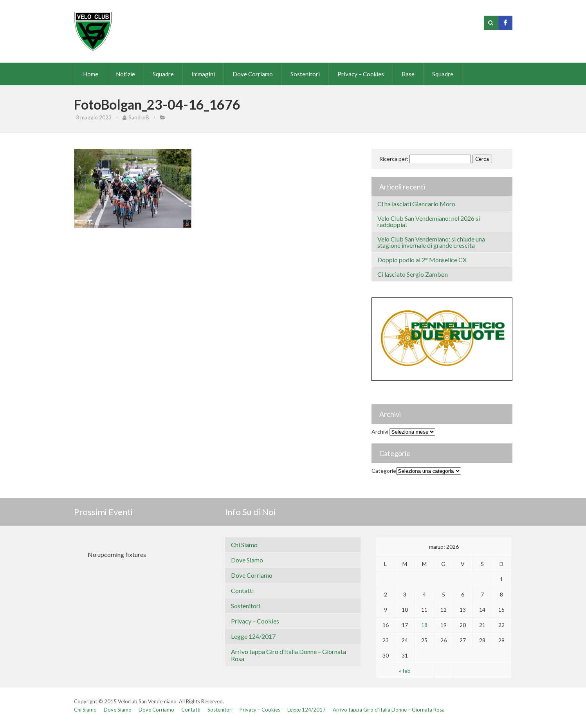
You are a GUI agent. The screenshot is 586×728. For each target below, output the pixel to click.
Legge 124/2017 (253, 636)
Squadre (163, 74)
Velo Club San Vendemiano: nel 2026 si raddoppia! (429, 221)
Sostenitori (305, 74)
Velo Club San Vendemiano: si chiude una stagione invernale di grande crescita (431, 242)
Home (91, 74)
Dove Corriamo (253, 74)
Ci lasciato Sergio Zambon (413, 274)
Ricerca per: (394, 159)
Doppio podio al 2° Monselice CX (422, 260)
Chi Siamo (244, 545)
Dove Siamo (247, 560)
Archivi (380, 432)
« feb (405, 671)
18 (424, 625)
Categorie (384, 471)
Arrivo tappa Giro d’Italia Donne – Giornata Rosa (288, 655)
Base (408, 74)
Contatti (242, 590)
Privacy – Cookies (361, 74)
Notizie (125, 74)
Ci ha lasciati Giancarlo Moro (416, 204)
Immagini (203, 74)
